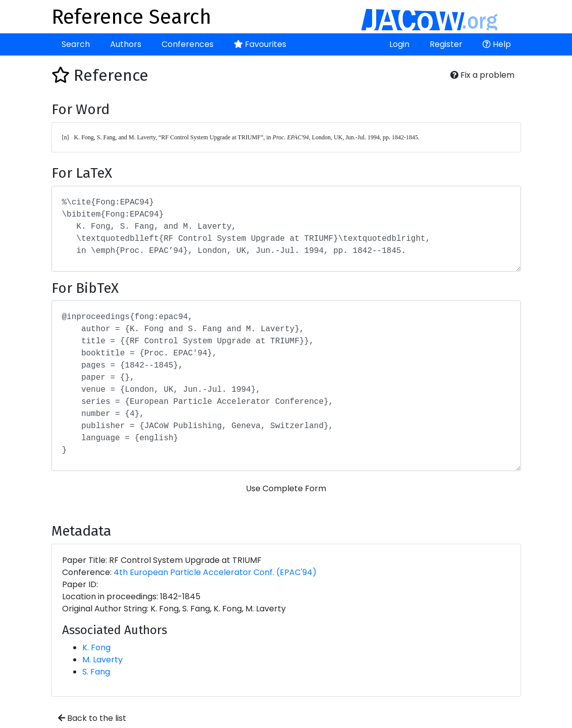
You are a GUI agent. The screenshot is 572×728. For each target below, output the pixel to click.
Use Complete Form (286, 488)
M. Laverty (102, 660)
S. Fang (96, 672)
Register (446, 44)
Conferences (188, 44)
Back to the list (92, 718)
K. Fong (96, 647)
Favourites (260, 44)
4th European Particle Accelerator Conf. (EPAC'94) (215, 572)
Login (399, 44)
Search (76, 44)
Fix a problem (482, 75)
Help (497, 44)
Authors (126, 44)
